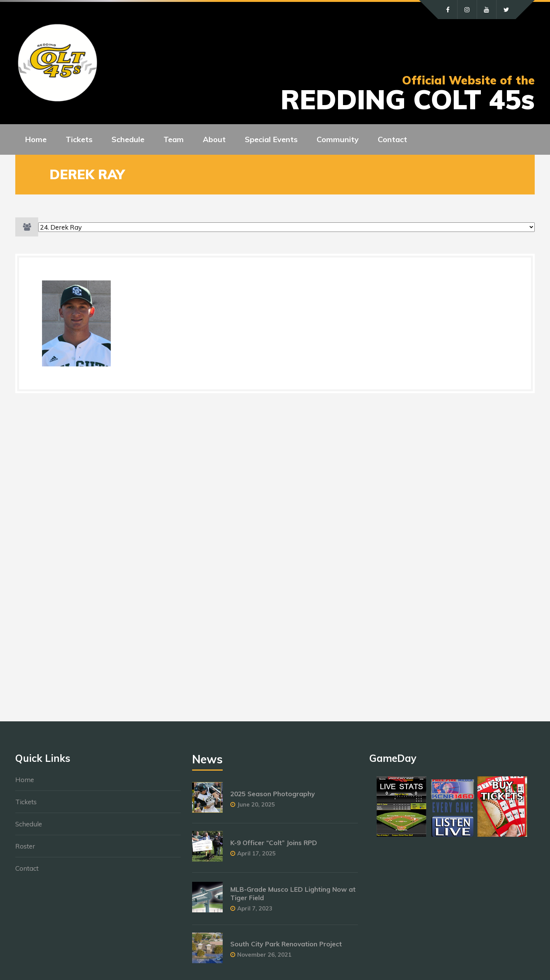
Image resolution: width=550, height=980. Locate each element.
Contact (27, 868)
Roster (25, 846)
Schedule (29, 824)
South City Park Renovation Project (286, 944)
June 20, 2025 (256, 804)
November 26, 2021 (264, 955)
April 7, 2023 (255, 908)
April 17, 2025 (256, 853)
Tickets (26, 802)
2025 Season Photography (273, 794)
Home (25, 780)
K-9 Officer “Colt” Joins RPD (274, 843)
